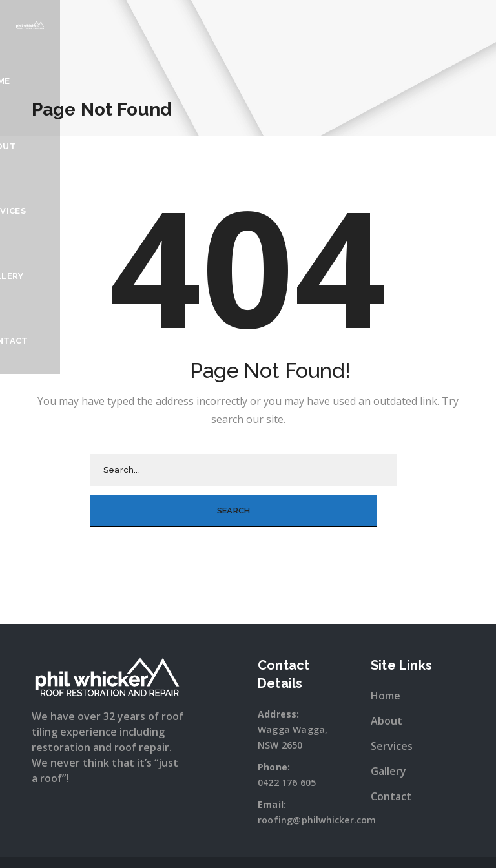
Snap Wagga (274, 847)
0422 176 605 (287, 742)
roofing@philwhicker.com (317, 779)
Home (219, 145)
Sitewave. (384, 847)
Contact (442, 145)
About (267, 145)
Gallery (382, 145)
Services (322, 145)
